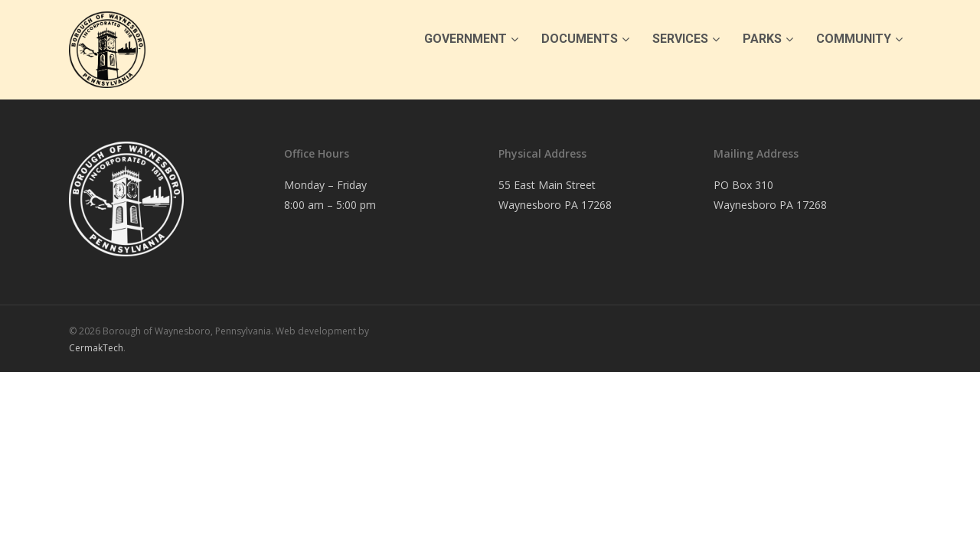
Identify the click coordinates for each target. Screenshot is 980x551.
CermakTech (96, 348)
